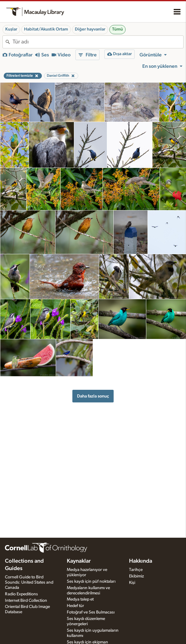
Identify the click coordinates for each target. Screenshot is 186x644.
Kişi (132, 583)
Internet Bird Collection (26, 601)
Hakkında (141, 561)
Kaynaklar (79, 561)
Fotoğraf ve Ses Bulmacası (91, 612)
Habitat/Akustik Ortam (46, 29)
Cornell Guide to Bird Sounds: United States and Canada (29, 582)
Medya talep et (80, 599)
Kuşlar (11, 29)
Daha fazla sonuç (93, 396)
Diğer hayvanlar (90, 29)
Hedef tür (75, 606)
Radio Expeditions (21, 594)
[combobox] (98, 42)
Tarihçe (136, 570)
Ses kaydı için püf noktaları (91, 581)
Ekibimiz (136, 576)
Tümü (117, 29)
